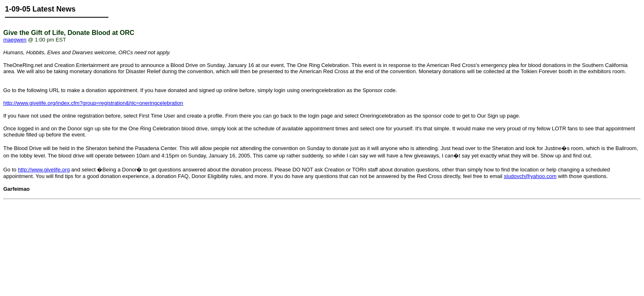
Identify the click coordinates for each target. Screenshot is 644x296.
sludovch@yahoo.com (530, 176)
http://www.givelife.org (44, 170)
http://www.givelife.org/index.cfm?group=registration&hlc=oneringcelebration (93, 103)
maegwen (15, 40)
